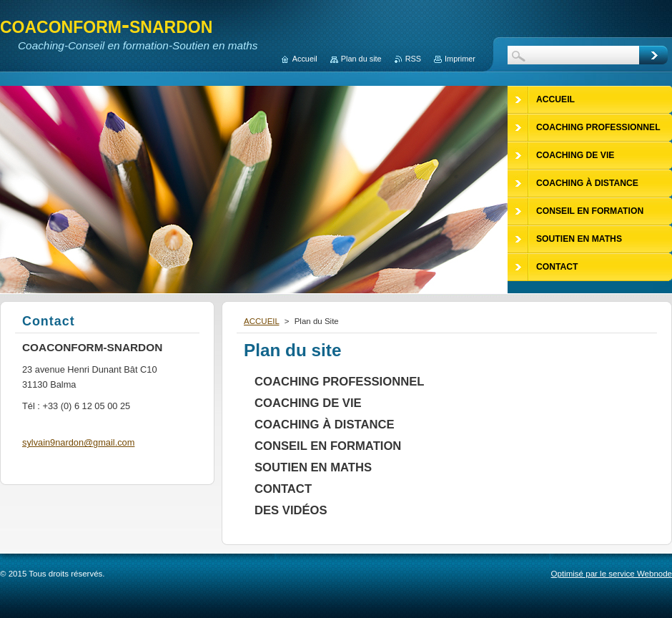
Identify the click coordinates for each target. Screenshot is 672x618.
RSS (413, 59)
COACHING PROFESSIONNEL (339, 382)
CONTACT (283, 489)
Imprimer (460, 59)
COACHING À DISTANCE (325, 425)
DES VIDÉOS (291, 510)
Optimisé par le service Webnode (612, 574)
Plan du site (361, 59)
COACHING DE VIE (308, 403)
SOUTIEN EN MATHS (313, 467)
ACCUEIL (262, 321)
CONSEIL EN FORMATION (328, 446)
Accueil (305, 59)
